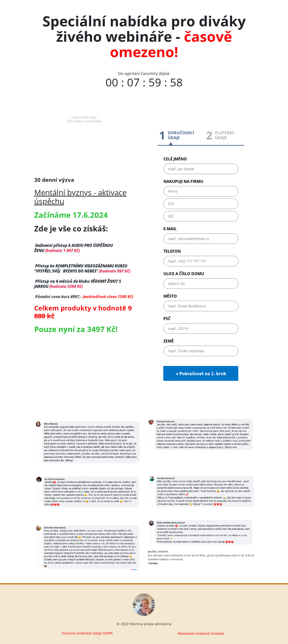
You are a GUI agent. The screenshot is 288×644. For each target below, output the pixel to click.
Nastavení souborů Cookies (201, 633)
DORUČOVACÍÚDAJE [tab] (181, 135)
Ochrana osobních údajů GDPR (87, 633)
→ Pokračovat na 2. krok (201, 373)
